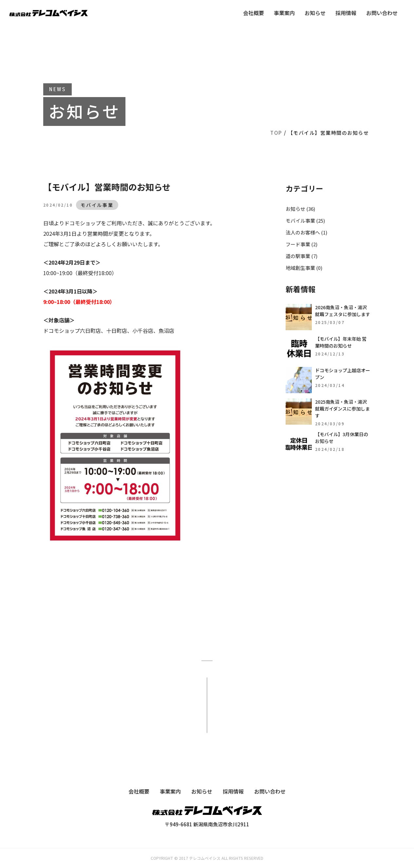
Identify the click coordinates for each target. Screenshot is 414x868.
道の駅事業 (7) (301, 256)
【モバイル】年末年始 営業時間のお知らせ (341, 342)
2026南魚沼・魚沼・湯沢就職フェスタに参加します (343, 311)
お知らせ (315, 13)
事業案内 (284, 13)
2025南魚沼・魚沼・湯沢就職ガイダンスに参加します (342, 409)
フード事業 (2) (301, 244)
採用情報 (346, 13)
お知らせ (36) (300, 209)
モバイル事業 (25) (305, 221)
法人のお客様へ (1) (306, 232)
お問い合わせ (382, 13)
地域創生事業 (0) (304, 268)
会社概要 (254, 13)
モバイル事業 (97, 205)
